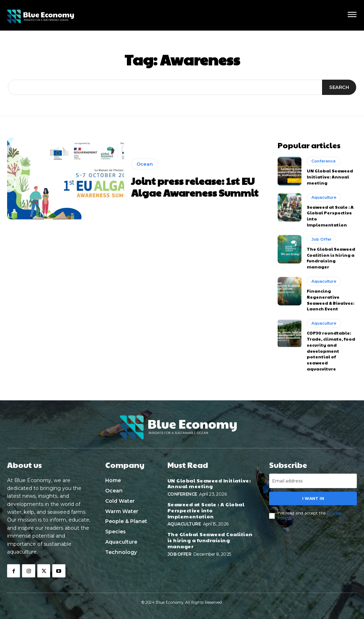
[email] (313, 481)
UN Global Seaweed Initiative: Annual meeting (330, 177)
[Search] (339, 87)
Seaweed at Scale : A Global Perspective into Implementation (206, 510)
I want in (313, 498)
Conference (323, 161)
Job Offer (322, 239)
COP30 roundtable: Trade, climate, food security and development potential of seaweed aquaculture (331, 351)
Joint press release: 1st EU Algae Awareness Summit (195, 187)
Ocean (145, 164)
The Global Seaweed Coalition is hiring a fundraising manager (331, 258)
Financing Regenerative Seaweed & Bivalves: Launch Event (331, 300)
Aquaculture (324, 197)
